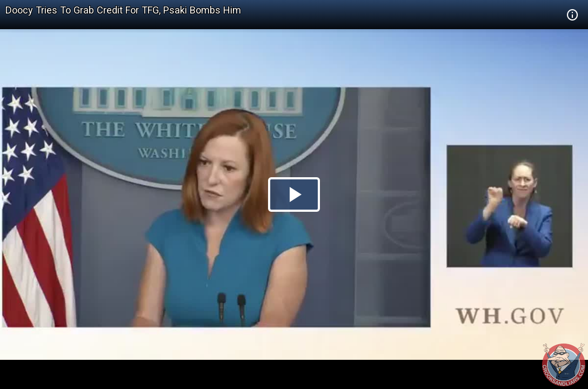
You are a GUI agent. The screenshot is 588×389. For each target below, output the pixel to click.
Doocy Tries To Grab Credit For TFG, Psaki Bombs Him (123, 10)
